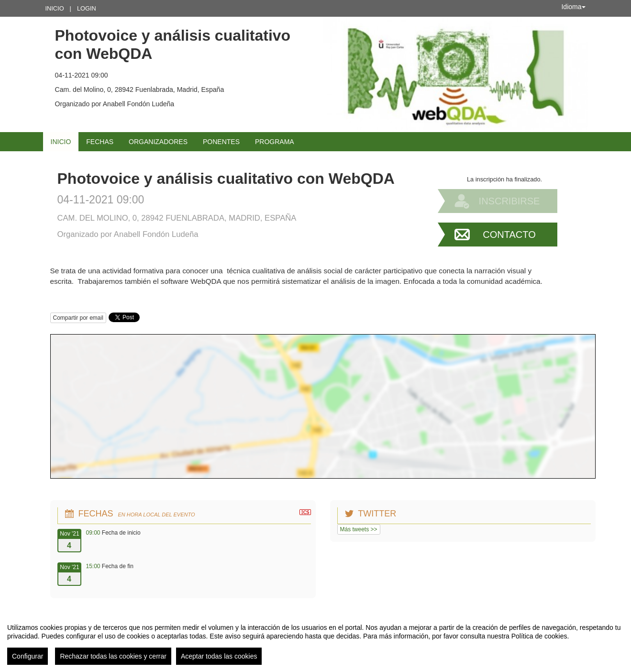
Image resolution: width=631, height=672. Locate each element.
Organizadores (158, 142)
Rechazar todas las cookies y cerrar (113, 656)
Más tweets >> (359, 529)
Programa (275, 142)
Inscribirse (509, 201)
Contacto (509, 235)
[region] (315, 640)
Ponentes (221, 142)
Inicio (55, 8)
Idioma (573, 7)
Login (87, 8)
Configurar (28, 656)
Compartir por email (78, 318)
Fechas (100, 142)
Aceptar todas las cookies (219, 656)
